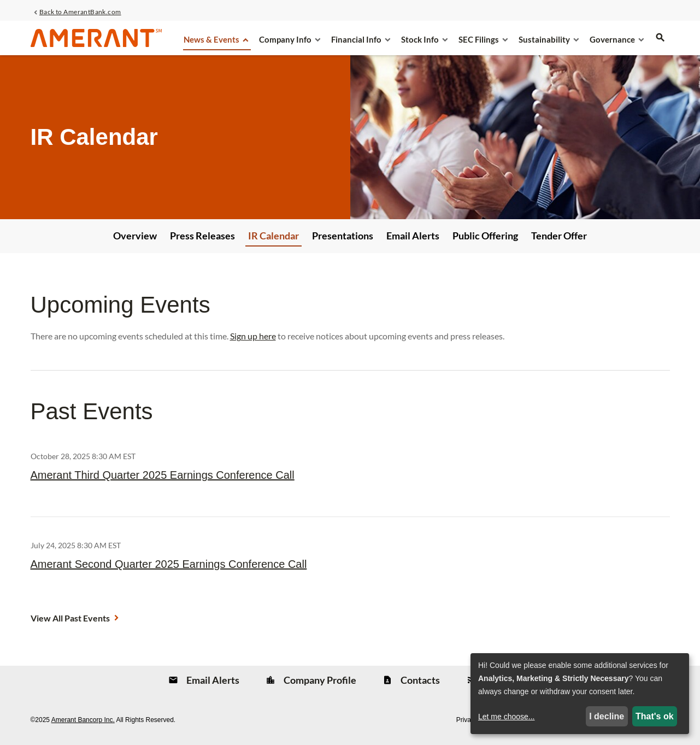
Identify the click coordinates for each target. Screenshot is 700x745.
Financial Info (356, 39)
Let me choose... (507, 717)
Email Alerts (413, 236)
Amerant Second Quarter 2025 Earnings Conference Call (169, 564)
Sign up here (253, 336)
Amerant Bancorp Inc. (83, 720)
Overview (135, 236)
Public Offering (485, 236)
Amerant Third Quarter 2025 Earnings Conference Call (163, 475)
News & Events (211, 39)
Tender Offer (559, 236)
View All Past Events (70, 618)
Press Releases (202, 236)
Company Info (285, 39)
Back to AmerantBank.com (80, 11)
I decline (607, 716)
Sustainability (544, 39)
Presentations (343, 236)
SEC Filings (479, 39)
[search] (660, 44)
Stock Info (420, 39)
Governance (612, 39)
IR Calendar (273, 236)
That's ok (655, 716)
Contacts (419, 680)
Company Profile (319, 680)
